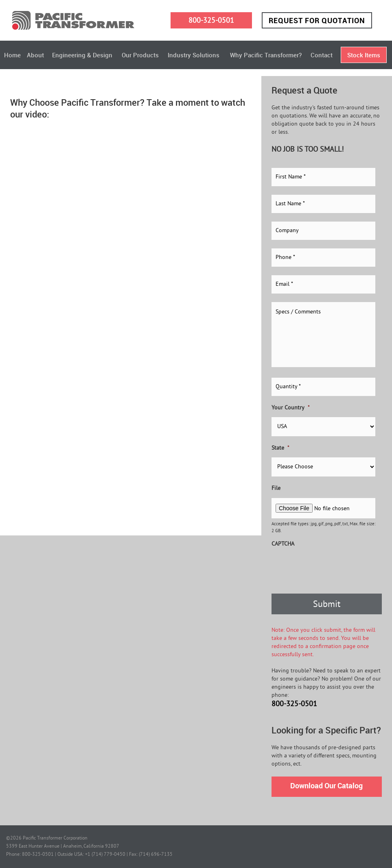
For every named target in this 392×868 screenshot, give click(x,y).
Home (12, 55)
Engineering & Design (82, 55)
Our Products (140, 55)
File (276, 488)
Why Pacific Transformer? (266, 55)
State (280, 448)
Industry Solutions (194, 55)
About (35, 55)
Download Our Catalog (326, 785)
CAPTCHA (283, 544)
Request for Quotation (317, 20)
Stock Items (364, 55)
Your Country (291, 408)
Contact (322, 55)
